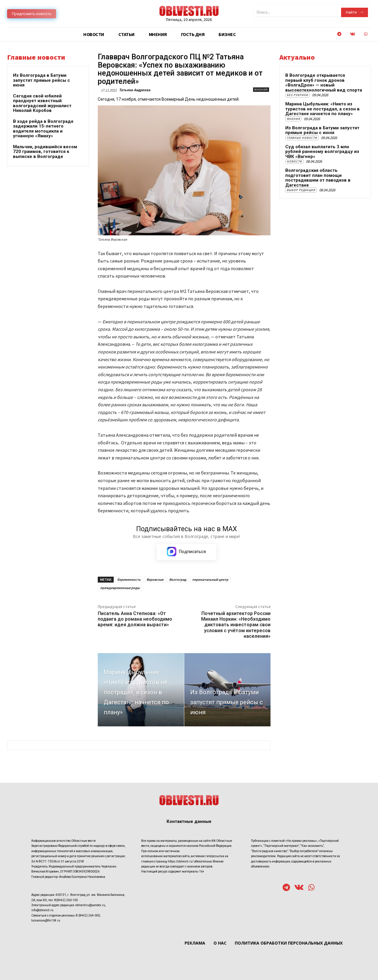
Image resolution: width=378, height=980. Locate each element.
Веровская (155, 579)
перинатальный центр (210, 579)
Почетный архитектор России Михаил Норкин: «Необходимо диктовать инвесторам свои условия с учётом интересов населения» (236, 625)
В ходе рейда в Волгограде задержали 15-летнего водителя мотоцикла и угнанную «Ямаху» (43, 129)
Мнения (261, 90)
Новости (294, 161)
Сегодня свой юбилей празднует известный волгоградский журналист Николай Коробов (42, 103)
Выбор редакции (301, 190)
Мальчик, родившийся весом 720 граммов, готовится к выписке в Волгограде (45, 152)
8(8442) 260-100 (66, 900)
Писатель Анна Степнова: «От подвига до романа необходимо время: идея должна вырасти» (135, 619)
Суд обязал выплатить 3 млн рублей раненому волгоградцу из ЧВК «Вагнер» (322, 152)
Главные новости (302, 138)
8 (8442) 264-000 (88, 915)
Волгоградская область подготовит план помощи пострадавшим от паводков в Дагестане (318, 178)
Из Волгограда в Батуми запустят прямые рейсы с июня (41, 80)
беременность (129, 579)
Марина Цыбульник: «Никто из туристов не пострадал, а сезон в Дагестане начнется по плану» (322, 109)
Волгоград (178, 579)
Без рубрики (298, 95)
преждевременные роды (120, 588)
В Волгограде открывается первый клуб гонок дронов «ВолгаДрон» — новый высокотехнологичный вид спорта (324, 83)
